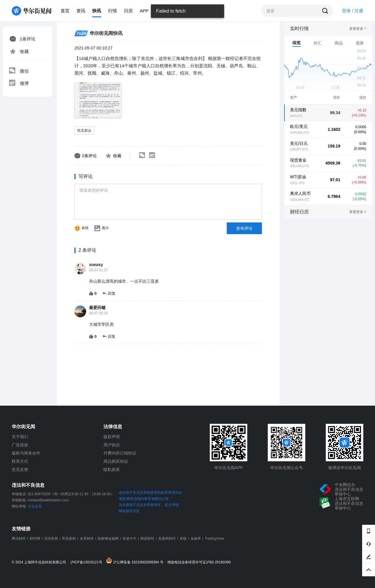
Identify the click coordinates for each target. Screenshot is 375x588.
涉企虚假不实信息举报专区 (140, 505)
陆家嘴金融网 (108, 539)
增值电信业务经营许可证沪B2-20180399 (199, 562)
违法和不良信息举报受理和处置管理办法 (150, 493)
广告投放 (20, 445)
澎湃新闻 (51, 539)
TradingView (214, 539)
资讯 (81, 11)
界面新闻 (69, 539)
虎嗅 (183, 539)
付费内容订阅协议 (120, 453)
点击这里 (35, 506)
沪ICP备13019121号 (88, 562)
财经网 (35, 539)
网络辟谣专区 (129, 511)
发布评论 (244, 228)
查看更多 (358, 29)
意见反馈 (20, 469)
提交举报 (172, 505)
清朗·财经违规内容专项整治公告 (144, 499)
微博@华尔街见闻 (345, 468)
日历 (128, 11)
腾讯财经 (19, 539)
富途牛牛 (129, 539)
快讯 (97, 11)
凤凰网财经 (167, 539)
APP (144, 11)
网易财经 (147, 539)
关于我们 (20, 437)
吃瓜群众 (84, 131)
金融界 (196, 539)
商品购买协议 (116, 461)
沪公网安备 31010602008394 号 (136, 561)
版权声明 (112, 437)
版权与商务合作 (26, 453)
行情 (112, 11)
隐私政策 (112, 469)
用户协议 (112, 445)
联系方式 (20, 461)
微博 (19, 83)
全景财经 (87, 539)
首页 (65, 11)
